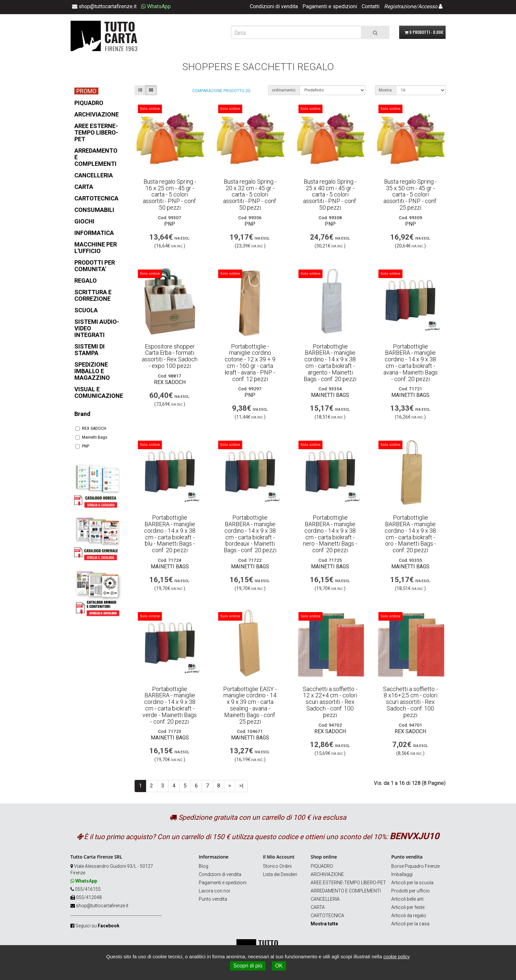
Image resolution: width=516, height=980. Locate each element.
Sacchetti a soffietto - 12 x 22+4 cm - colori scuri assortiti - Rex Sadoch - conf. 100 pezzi (330, 702)
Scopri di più (248, 966)
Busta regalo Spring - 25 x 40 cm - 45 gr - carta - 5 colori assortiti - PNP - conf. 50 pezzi (330, 194)
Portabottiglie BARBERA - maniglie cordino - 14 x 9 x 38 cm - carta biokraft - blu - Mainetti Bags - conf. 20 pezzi (170, 534)
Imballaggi (402, 874)
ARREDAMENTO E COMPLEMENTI (346, 891)
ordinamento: (284, 90)
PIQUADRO (322, 866)
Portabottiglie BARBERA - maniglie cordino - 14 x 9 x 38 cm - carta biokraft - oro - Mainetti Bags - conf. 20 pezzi (410, 534)
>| (241, 786)
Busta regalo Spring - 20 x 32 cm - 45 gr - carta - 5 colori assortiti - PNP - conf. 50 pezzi (250, 194)
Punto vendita (213, 899)
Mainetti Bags (91, 437)
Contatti (371, 6)
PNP (82, 446)
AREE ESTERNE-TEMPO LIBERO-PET (348, 883)
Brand (82, 414)
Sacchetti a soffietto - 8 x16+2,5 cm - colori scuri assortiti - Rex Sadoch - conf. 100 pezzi (410, 702)
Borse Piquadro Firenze (415, 866)
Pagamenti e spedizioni (330, 6)
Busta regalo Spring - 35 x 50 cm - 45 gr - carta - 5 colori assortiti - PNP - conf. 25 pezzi (410, 194)
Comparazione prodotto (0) (221, 91)
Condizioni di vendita (274, 6)
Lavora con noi (214, 891)
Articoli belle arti (407, 899)
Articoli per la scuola (412, 883)
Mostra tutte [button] (324, 924)
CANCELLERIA (325, 899)
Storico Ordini (277, 866)
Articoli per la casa (410, 924)
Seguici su (97, 926)
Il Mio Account (279, 857)
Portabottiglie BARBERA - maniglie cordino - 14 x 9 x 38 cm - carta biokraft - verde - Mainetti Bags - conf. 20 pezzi (170, 705)
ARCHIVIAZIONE (327, 874)
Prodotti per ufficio (411, 891)
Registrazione (400, 6)
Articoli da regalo (409, 916)
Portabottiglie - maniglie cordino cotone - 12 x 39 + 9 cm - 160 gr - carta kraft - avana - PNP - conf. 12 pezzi (250, 363)
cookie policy (397, 957)
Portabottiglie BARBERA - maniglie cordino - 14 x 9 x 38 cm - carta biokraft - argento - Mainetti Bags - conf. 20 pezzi (330, 363)
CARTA (318, 907)
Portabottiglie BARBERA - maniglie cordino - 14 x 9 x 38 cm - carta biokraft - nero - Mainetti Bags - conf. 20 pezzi (330, 534)
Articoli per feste (408, 907)
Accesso (428, 6)
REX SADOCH (91, 428)
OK (279, 966)
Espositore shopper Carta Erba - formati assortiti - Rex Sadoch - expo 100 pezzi (170, 356)
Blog (204, 866)
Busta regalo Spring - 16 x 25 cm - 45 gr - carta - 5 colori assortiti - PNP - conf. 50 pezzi (170, 194)
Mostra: (386, 90)
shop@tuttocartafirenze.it (102, 906)
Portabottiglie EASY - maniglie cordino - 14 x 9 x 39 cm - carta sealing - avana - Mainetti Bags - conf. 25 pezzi (250, 705)
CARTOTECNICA (327, 916)
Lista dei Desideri (280, 874)
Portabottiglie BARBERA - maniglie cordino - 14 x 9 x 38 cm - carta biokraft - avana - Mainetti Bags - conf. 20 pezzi (411, 363)
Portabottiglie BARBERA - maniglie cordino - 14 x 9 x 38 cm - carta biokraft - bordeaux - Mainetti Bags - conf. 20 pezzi (250, 534)
